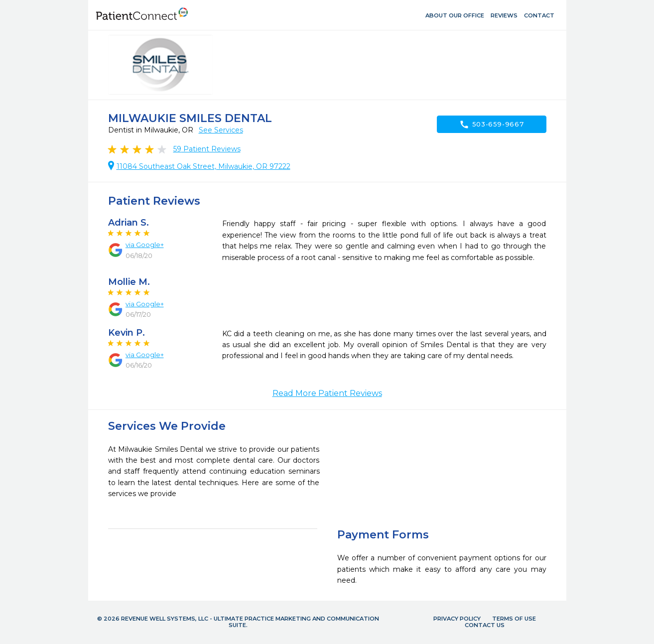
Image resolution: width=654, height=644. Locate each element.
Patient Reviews (207, 149)
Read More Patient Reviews (327, 393)
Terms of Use (514, 619)
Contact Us (485, 625)
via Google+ (145, 245)
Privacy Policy (457, 619)
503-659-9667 (492, 125)
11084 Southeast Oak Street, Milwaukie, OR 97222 (203, 166)
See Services (221, 130)
